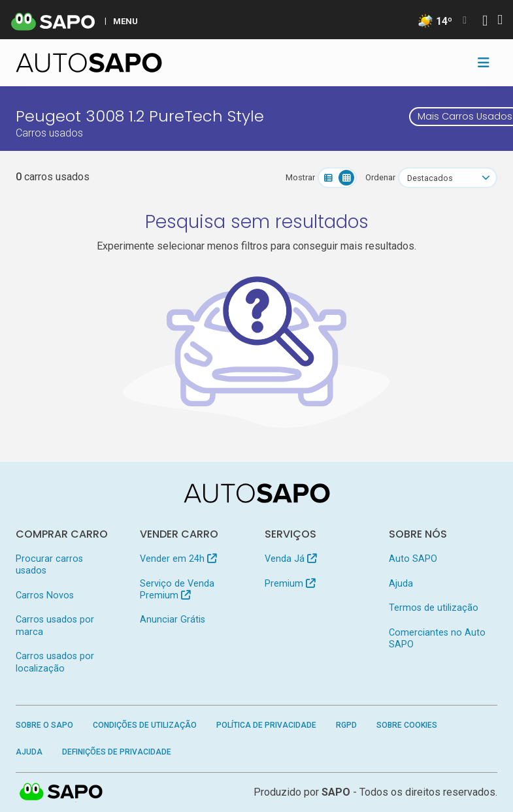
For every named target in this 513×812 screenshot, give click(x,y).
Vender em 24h (178, 559)
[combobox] (448, 178)
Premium (290, 584)
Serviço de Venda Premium (177, 590)
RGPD (346, 725)
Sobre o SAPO (44, 725)
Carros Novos (45, 595)
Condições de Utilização (145, 725)
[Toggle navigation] (484, 63)
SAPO (336, 792)
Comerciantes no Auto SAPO (437, 639)
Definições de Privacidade (117, 752)
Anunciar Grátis (173, 620)
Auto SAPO (413, 559)
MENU (125, 21)
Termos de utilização (434, 608)
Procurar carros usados (49, 565)
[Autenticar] (485, 22)
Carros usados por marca (55, 625)
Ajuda (401, 584)
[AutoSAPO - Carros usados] (89, 63)
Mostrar (300, 177)
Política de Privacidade (266, 725)
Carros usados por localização (55, 662)
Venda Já (290, 559)
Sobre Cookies (407, 725)
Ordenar (380, 177)
